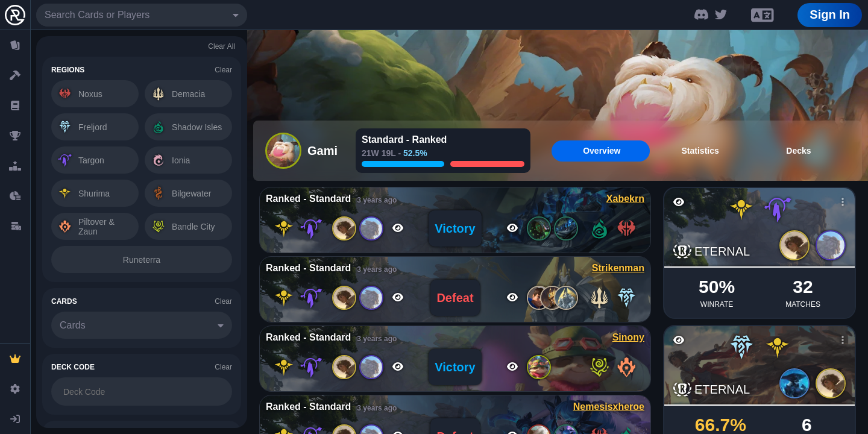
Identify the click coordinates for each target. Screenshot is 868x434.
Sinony (628, 337)
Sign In (830, 14)
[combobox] (142, 15)
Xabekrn (625, 199)
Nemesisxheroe (609, 407)
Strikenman (618, 268)
